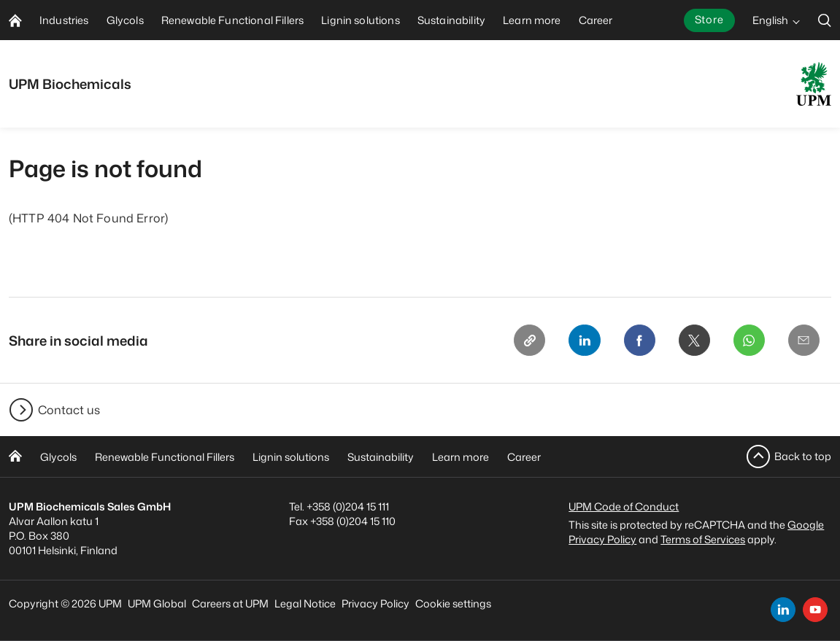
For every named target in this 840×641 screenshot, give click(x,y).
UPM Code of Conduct (624, 506)
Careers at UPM (230, 603)
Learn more (461, 457)
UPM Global (157, 603)
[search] (825, 20)
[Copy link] (526, 341)
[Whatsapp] (748, 341)
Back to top (803, 456)
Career (524, 457)
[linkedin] (783, 610)
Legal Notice (305, 603)
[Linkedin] (582, 341)
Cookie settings (453, 603)
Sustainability (381, 457)
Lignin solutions (291, 457)
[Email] (804, 341)
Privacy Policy (375, 603)
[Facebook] (637, 341)
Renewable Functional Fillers (165, 457)
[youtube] (815, 610)
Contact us (69, 410)
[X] (693, 341)
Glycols (58, 457)
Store (709, 19)
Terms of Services (703, 539)
